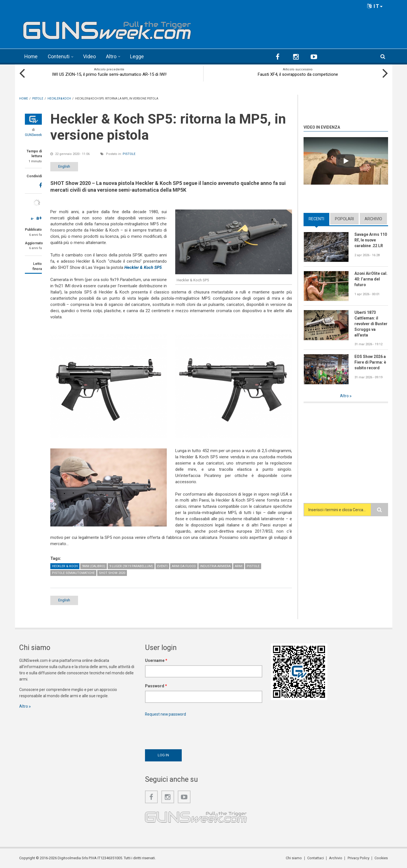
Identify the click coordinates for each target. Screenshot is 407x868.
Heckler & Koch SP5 (143, 267)
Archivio (373, 219)
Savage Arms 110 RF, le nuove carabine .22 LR (371, 240)
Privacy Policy (359, 858)
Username (156, 660)
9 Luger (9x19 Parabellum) (131, 566)
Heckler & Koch (65, 566)
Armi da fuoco (184, 566)
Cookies (381, 858)
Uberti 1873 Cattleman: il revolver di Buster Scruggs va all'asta (371, 324)
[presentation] (188, 731)
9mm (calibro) (94, 566)
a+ (39, 218)
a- (32, 218)
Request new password (166, 714)
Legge (138, 56)
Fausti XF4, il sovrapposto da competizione (298, 74)
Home (31, 56)
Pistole (129, 154)
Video (90, 56)
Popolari (344, 219)
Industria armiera (215, 566)
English (65, 166)
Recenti (316, 219)
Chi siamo (294, 858)
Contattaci (316, 858)
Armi (239, 566)
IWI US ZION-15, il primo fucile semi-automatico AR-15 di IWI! (109, 74)
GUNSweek (33, 135)
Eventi (162, 566)
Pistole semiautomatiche (73, 573)
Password (156, 686)
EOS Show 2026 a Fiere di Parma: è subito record (370, 362)
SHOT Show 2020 (112, 573)
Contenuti (59, 56)
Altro (112, 56)
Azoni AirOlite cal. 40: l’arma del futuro (371, 279)
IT (375, 6)
